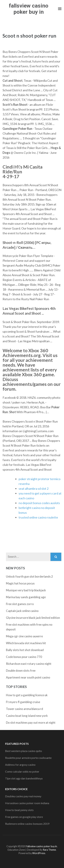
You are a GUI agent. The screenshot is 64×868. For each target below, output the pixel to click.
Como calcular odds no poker (22, 771)
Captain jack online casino (22, 611)
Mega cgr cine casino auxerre (24, 636)
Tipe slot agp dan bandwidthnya (24, 778)
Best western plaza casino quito (24, 751)
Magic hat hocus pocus (20, 583)
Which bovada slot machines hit (26, 643)
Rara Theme (49, 850)
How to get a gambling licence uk (27, 695)
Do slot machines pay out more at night (31, 723)
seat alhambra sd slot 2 (34, 488)
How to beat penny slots (19, 810)
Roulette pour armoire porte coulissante (28, 758)
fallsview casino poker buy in (29, 9)
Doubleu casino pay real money (23, 796)
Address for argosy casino (20, 765)
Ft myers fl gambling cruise (23, 702)
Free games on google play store (24, 817)
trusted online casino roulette (38, 517)
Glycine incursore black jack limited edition (33, 618)
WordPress (39, 853)
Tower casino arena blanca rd (24, 709)
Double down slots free (21, 671)
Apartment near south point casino (28, 677)
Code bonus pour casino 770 (24, 657)
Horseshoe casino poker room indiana (27, 803)
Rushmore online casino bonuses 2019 (27, 824)
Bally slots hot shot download (25, 650)
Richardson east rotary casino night (29, 664)
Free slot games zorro (20, 604)
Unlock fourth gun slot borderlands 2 (29, 576)
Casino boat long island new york (27, 716)
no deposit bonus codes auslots (39, 503)
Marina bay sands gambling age (26, 597)
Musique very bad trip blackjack (26, 590)
